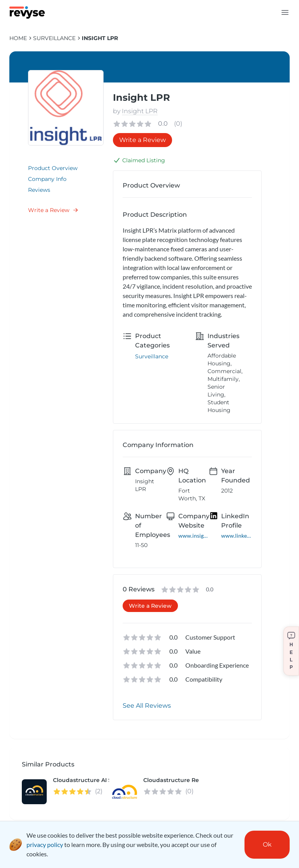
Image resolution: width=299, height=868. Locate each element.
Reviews (39, 190)
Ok (267, 844)
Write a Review (53, 210)
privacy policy (45, 844)
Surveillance (54, 38)
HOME (18, 38)
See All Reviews (147, 706)
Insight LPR (100, 38)
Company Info (47, 179)
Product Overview (53, 168)
